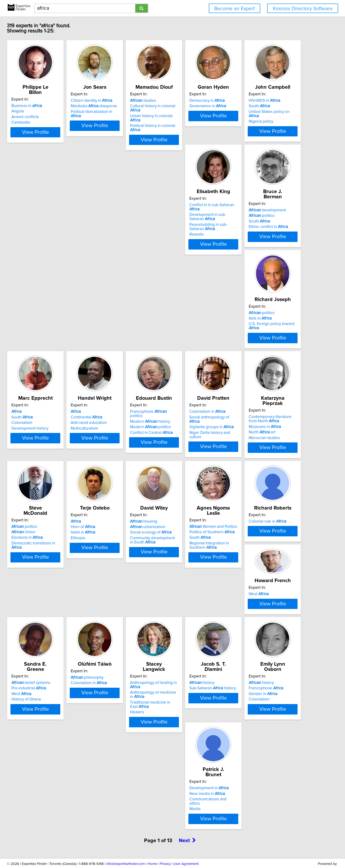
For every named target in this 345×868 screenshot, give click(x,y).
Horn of (189, 440)
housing (262, 434)
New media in (52, 774)
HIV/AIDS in (50, 212)
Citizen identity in (127, 101)
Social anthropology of (274, 329)
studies (190, 101)
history (190, 657)
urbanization (266, 440)
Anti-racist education (124, 334)
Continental (122, 329)
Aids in (260, 220)
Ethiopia (184, 451)
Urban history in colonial (204, 112)
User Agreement (186, 851)
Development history (53, 340)
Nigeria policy (47, 228)
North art (48, 450)
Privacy (165, 851)
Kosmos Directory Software (303, 9)
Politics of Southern (57, 551)
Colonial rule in (125, 546)
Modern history (197, 329)
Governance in (267, 106)
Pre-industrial (266, 551)
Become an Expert (235, 9)
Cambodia (44, 117)
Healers (113, 678)
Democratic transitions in (133, 451)
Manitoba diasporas (129, 106)
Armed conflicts (48, 112)
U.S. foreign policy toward (277, 225)
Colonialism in (266, 323)
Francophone (266, 662)
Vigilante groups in (270, 334)
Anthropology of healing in (135, 657)
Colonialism (45, 334)
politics (190, 217)
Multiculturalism (120, 340)
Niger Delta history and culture (275, 340)
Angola (41, 106)
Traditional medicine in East (136, 672)
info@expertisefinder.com (126, 851)
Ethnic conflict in (197, 228)
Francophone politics (202, 323)
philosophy (51, 657)
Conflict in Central (198, 340)
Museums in (51, 444)
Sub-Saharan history (200, 662)
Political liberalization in (132, 112)
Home (152, 851)
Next (187, 828)
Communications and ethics (59, 779)
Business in (50, 101)
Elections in (121, 446)
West (187, 535)
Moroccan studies (50, 455)
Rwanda (113, 237)
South (45, 217)
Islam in (189, 446)
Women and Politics (59, 546)
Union (118, 440)
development (196, 212)
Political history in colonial (205, 117)
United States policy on (61, 223)
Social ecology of (269, 446)
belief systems (268, 546)
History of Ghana (263, 562)
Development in (54, 768)
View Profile (65, 135)
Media (40, 785)
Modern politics (197, 334)
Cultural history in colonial (205, 106)
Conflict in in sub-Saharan (134, 212)
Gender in (263, 668)
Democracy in (266, 101)
